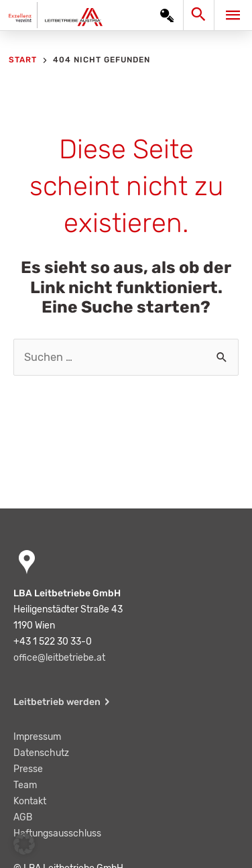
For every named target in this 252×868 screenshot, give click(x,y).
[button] (24, 844)
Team (25, 785)
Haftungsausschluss (57, 833)
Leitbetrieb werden (57, 702)
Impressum (37, 737)
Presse (28, 769)
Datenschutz (41, 753)
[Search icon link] (201, 18)
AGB (23, 817)
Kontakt (30, 801)
